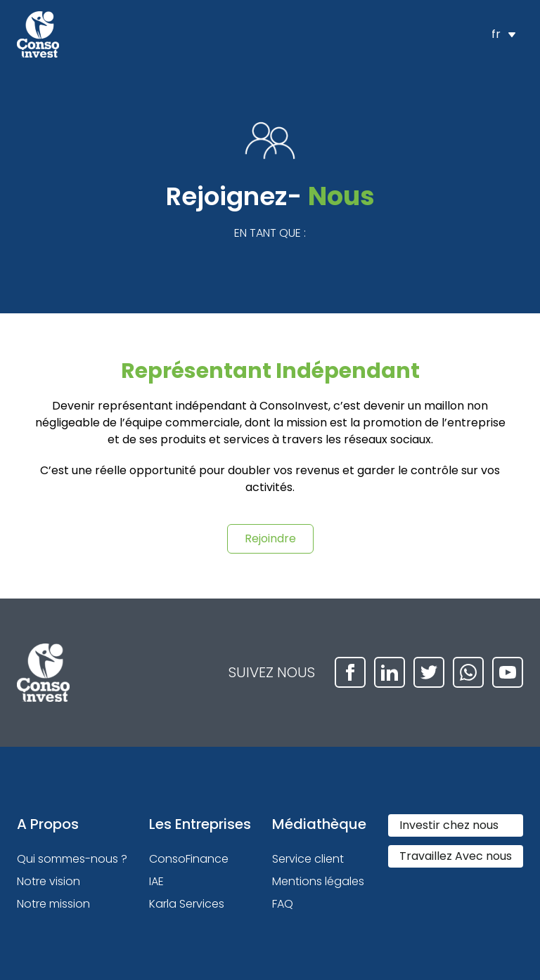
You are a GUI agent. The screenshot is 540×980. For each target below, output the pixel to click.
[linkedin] (390, 672)
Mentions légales (318, 881)
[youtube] (508, 672)
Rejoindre (270, 538)
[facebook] (350, 672)
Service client (308, 859)
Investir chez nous (449, 825)
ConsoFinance (189, 859)
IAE (156, 881)
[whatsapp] (468, 672)
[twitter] (429, 672)
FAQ (283, 904)
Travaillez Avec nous (456, 856)
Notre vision (49, 881)
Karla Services (187, 904)
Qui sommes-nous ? (72, 859)
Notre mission (53, 904)
